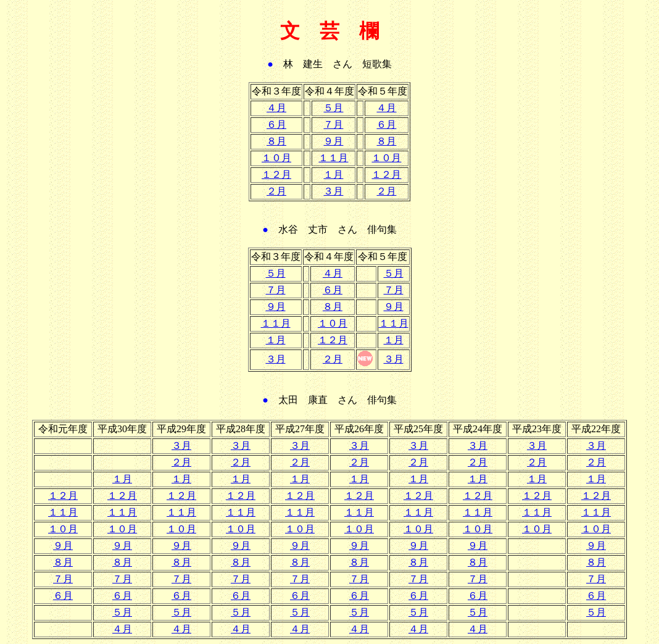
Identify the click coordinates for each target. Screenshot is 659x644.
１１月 (333, 158)
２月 (276, 191)
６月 (276, 124)
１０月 (276, 158)
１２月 (276, 174)
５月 (333, 108)
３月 (333, 191)
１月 (333, 174)
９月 (333, 141)
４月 (276, 108)
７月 (333, 124)
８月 (276, 141)
